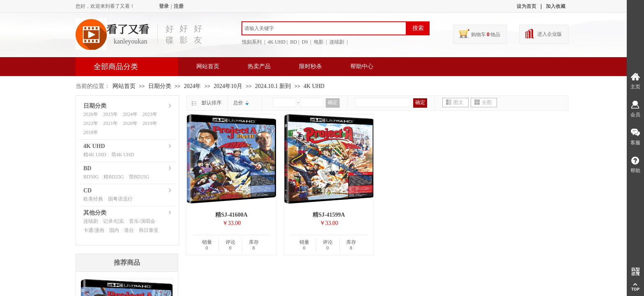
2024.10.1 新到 (273, 86)
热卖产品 (259, 66)
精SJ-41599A (329, 215)
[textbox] (324, 28)
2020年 (130, 123)
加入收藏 (556, 6)
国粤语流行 (120, 199)
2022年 (91, 123)
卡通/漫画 (94, 230)
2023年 (150, 114)
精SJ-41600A (231, 215)
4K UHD (314, 86)
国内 (114, 230)
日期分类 (160, 86)
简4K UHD (123, 155)
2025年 (110, 114)
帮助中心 (362, 66)
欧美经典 (93, 199)
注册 (179, 6)
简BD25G (139, 177)
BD (87, 168)
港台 (129, 230)
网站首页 (208, 66)
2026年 (91, 114)
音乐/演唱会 (142, 221)
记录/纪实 (114, 221)
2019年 (150, 123)
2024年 (192, 86)
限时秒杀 (310, 66)
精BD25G (114, 177)
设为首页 (527, 6)
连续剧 (91, 221)
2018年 (91, 132)
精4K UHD (95, 155)
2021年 (110, 123)
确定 (333, 102)
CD (87, 191)
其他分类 (95, 213)
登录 (164, 6)
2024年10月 (228, 86)
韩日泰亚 (149, 230)
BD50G (91, 177)
